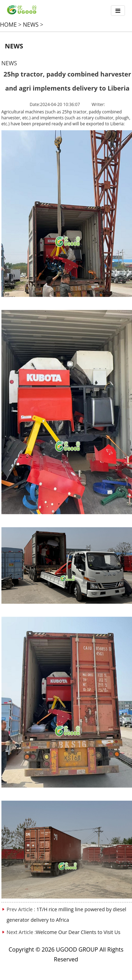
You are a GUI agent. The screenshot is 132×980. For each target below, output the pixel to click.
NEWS (31, 25)
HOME (8, 25)
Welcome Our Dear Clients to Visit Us (78, 932)
